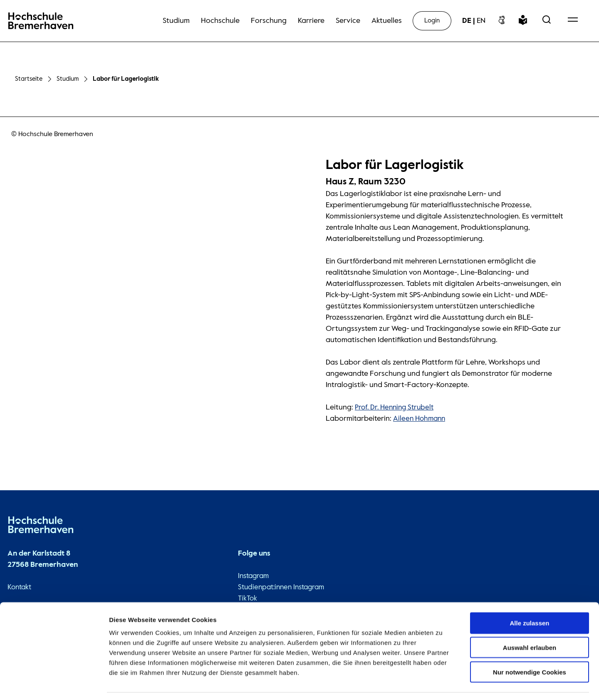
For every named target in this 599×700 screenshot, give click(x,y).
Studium (68, 78)
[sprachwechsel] (474, 21)
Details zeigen (442, 684)
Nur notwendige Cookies (530, 647)
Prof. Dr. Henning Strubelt (396, 406)
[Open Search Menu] (547, 21)
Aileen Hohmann (421, 417)
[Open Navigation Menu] (573, 21)
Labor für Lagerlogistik (126, 78)
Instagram (250, 574)
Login (432, 21)
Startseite (29, 78)
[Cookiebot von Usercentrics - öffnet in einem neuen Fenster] (54, 684)
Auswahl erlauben (530, 622)
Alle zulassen (529, 598)
